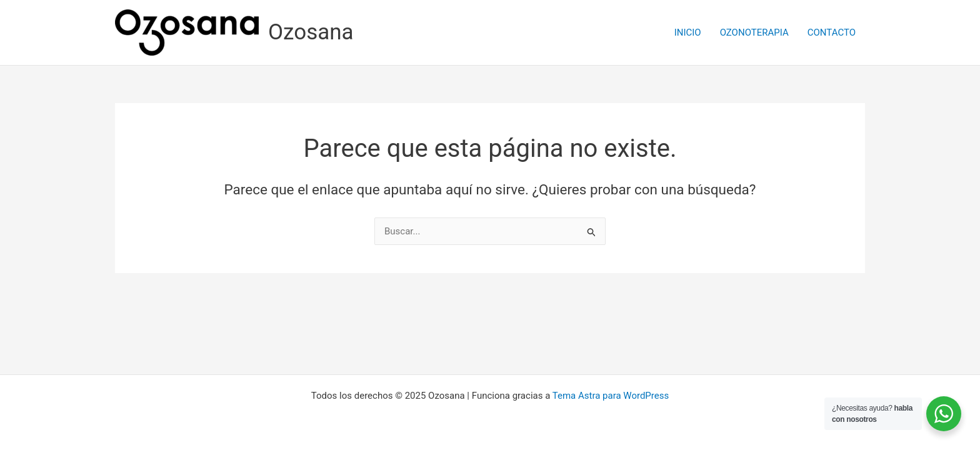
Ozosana (311, 32)
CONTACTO (832, 32)
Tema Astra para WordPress (611, 396)
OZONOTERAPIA (754, 32)
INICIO (688, 32)
